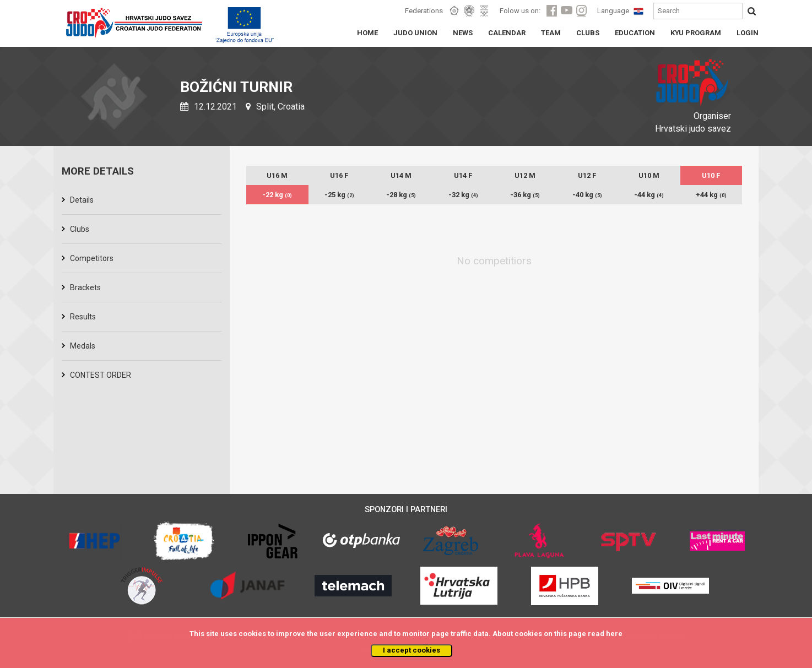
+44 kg (711, 195)
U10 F (711, 175)
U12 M (525, 175)
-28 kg (401, 195)
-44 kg (649, 195)
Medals (83, 346)
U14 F (463, 175)
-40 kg (587, 195)
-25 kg (339, 195)
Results (83, 317)
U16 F (339, 175)
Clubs (80, 229)
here (614, 634)
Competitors (92, 258)
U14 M (401, 175)
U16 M (277, 175)
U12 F (587, 175)
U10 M (649, 175)
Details (82, 200)
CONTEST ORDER (101, 375)
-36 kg (525, 195)
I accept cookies (412, 650)
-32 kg (463, 195)
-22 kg (277, 195)
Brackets (85, 287)
